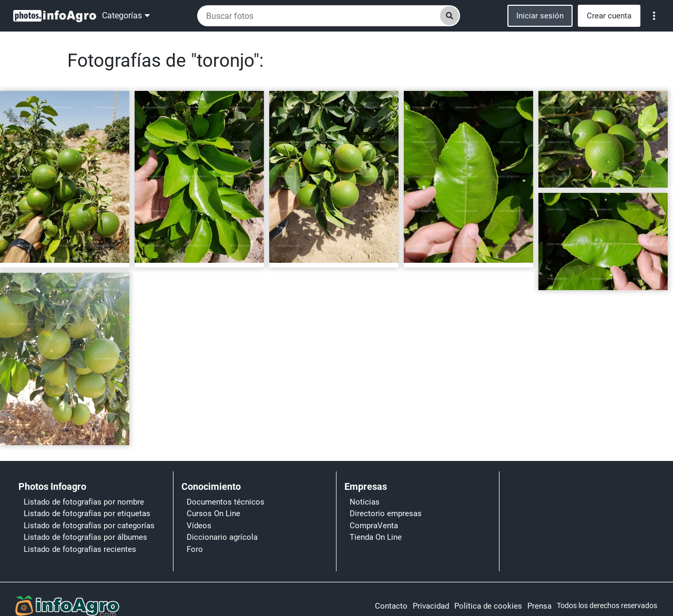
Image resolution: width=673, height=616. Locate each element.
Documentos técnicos (226, 502)
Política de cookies (488, 606)
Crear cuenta (609, 16)
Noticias (365, 502)
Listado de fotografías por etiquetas (87, 514)
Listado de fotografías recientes (80, 549)
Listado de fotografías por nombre (84, 502)
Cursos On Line (213, 514)
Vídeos (199, 526)
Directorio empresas (386, 514)
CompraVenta (374, 526)
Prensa (539, 606)
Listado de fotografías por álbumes (85, 537)
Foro (195, 549)
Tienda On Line (376, 537)
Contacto (391, 606)
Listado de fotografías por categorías (89, 526)
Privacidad (431, 606)
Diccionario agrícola (222, 537)
